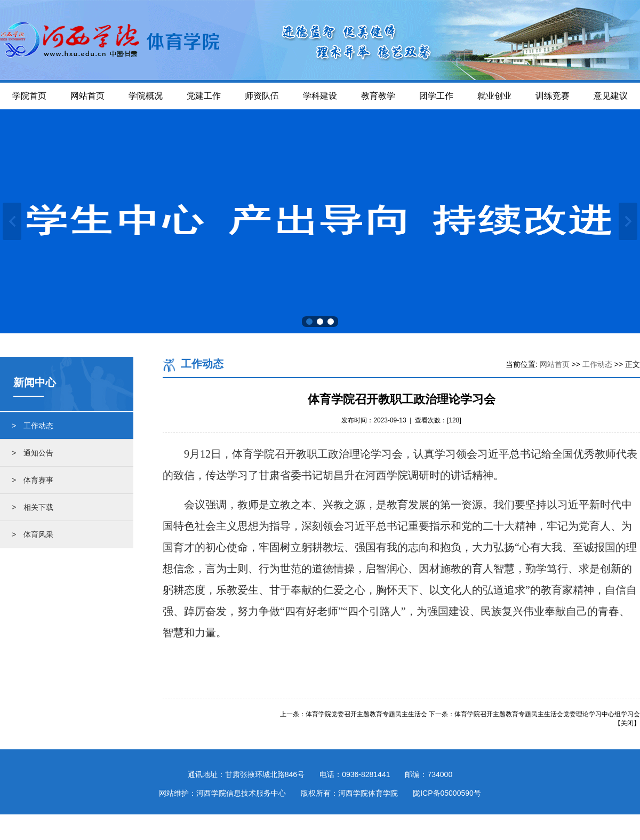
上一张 (12, 221)
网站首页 (555, 364)
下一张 (628, 221)
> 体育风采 (33, 534)
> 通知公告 (33, 453)
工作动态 (597, 364)
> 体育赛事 (33, 480)
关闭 (627, 723)
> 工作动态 (33, 426)
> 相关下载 (33, 507)
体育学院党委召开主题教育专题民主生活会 (366, 714)
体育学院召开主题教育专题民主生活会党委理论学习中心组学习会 (547, 714)
